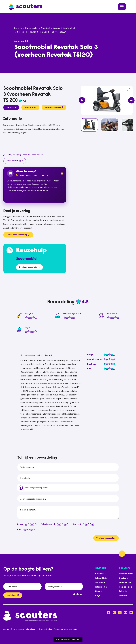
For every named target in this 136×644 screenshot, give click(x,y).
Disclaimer (31, 629)
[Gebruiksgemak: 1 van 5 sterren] (58, 524)
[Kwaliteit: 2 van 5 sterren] (87, 524)
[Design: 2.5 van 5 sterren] (30, 524)
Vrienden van (125, 582)
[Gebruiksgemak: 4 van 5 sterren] (66, 524)
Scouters (18, 28)
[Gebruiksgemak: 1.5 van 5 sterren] (60, 524)
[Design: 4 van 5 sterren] (34, 524)
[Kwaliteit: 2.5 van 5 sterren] (88, 524)
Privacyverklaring (45, 629)
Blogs (97, 595)
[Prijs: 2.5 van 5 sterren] (28, 530)
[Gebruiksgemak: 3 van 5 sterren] (63, 524)
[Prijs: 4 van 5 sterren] (32, 530)
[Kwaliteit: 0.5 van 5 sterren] (83, 524)
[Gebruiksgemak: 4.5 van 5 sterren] (67, 524)
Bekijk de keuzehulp (29, 267)
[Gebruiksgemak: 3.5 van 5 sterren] (64, 524)
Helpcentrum (101, 587)
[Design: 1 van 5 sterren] (27, 524)
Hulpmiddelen (32, 28)
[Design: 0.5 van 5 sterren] (25, 524)
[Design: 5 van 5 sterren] (36, 524)
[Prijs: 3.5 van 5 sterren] (30, 530)
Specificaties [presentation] (30, 107)
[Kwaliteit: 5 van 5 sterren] (94, 524)
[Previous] (82, 100)
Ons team (124, 578)
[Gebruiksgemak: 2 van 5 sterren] (61, 524)
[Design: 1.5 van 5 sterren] (28, 524)
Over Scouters (126, 574)
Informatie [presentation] (11, 107)
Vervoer (57, 28)
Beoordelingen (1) (54, 107)
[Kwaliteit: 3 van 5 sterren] (89, 524)
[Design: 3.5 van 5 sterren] (33, 524)
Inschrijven (13, 595)
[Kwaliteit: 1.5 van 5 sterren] (85, 524)
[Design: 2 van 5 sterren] (29, 524)
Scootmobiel (69, 28)
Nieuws (98, 591)
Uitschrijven (78, 594)
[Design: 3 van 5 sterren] (31, 524)
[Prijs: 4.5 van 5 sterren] (33, 530)
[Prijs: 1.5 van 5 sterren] (26, 530)
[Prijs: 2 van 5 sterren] (27, 530)
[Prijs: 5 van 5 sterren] (34, 530)
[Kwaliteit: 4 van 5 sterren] (91, 524)
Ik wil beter (100, 574)
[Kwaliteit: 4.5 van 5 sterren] (93, 524)
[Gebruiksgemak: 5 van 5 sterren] (68, 524)
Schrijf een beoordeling (18, 235)
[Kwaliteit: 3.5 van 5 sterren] (90, 524)
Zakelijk (123, 591)
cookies (67, 639)
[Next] (131, 100)
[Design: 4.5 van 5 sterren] (35, 524)
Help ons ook (125, 587)
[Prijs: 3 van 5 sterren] (29, 530)
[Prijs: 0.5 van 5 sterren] (23, 530)
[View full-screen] (129, 90)
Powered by (66, 629)
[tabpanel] (35, 132)
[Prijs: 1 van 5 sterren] (24, 530)
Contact (123, 595)
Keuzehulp (100, 582)
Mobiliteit (46, 28)
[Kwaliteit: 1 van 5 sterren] (84, 524)
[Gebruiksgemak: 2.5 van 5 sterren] (62, 524)
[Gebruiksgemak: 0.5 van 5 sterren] (57, 524)
